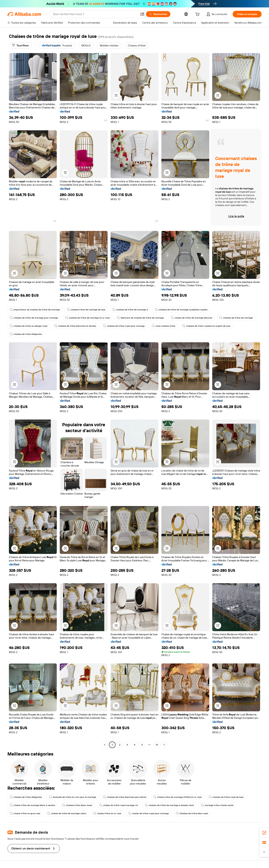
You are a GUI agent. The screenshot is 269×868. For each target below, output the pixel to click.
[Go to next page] (164, 745)
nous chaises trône (164, 326)
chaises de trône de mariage (236, 318)
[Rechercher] (158, 14)
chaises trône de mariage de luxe (86, 310)
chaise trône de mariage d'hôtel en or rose (178, 797)
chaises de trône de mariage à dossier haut (169, 805)
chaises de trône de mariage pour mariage (34, 318)
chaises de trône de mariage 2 (130, 310)
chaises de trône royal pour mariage (124, 326)
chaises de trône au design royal (29, 326)
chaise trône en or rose (107, 813)
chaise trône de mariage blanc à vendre (32, 805)
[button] (142, 14)
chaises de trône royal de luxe (226, 797)
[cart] (198, 15)
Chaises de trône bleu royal (192, 813)
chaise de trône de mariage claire (67, 813)
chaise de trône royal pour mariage (149, 813)
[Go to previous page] (105, 745)
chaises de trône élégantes (26, 334)
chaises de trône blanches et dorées (75, 326)
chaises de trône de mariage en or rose (87, 318)
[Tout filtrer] (20, 45)
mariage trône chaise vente (217, 805)
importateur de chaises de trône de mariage (35, 310)
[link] (264, 833)
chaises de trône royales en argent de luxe (206, 326)
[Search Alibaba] (95, 14)
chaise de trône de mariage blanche (192, 318)
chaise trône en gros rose (25, 813)
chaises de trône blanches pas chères (125, 797)
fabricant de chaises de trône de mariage (140, 318)
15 (157, 745)
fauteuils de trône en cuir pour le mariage (73, 797)
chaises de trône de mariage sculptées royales (181, 310)
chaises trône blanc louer (77, 805)
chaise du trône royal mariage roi (119, 805)
